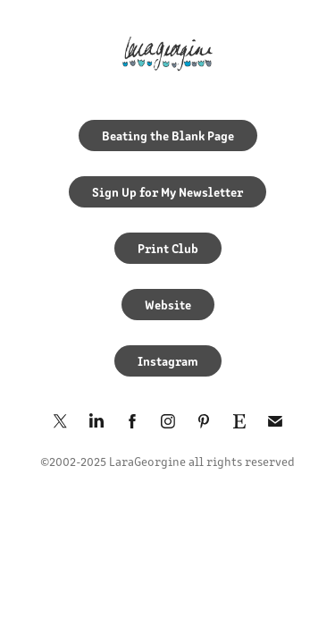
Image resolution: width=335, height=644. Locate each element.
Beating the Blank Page (168, 135)
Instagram (168, 360)
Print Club (168, 248)
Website (168, 304)
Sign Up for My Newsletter (167, 191)
